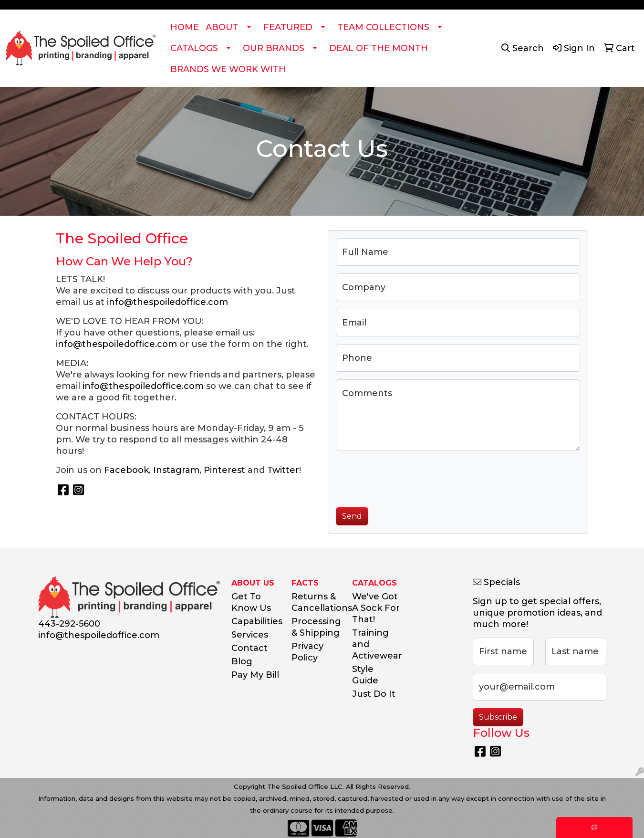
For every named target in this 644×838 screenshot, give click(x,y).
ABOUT (222, 27)
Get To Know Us (251, 602)
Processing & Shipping (316, 627)
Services (250, 635)
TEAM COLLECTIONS (383, 27)
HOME (185, 27)
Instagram (176, 470)
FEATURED (288, 27)
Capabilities (256, 621)
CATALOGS (194, 48)
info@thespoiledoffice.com (167, 302)
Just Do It (374, 694)
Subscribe (498, 717)
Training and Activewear (377, 644)
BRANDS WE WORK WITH (228, 69)
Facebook (126, 470)
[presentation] (408, 477)
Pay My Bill (255, 675)
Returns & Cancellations (316, 602)
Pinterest (224, 470)
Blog (242, 661)
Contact (249, 648)
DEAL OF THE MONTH (379, 48)
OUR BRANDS (274, 48)
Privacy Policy (307, 652)
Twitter (283, 470)
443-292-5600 (69, 624)
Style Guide (365, 675)
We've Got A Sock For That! (376, 608)
